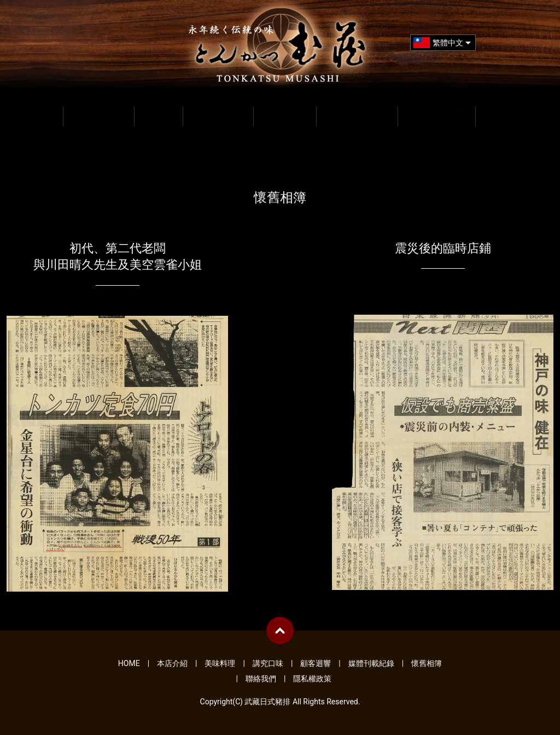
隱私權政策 (312, 679)
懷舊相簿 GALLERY (436, 115)
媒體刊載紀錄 (371, 663)
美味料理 (220, 663)
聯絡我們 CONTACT (511, 115)
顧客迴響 (316, 663)
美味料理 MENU (158, 115)
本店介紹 (172, 663)
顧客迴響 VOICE (285, 115)
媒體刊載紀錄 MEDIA (357, 115)
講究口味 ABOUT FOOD (218, 115)
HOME (39, 115)
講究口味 (268, 663)
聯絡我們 (261, 679)
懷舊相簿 (427, 663)
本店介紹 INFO (99, 115)
